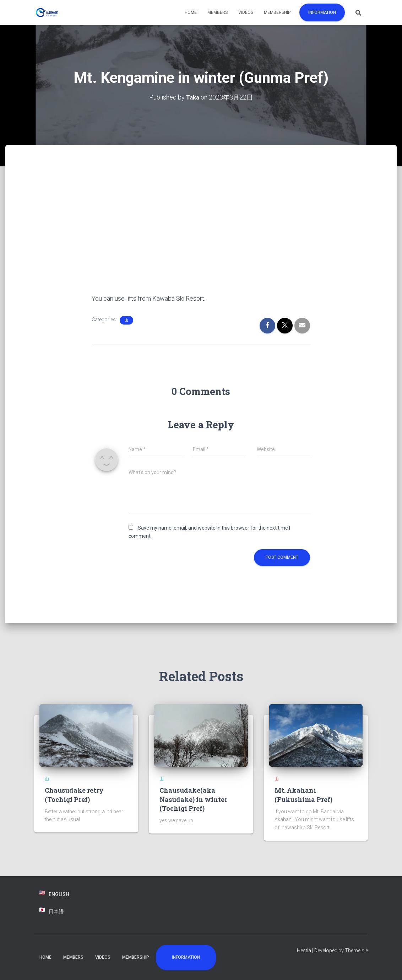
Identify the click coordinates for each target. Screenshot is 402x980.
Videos (246, 12)
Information (322, 12)
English (59, 894)
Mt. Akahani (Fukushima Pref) (303, 795)
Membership (277, 12)
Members (218, 12)
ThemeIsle (356, 950)
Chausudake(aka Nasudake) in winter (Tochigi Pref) (193, 799)
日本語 (56, 911)
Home (191, 12)
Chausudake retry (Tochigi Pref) (74, 795)
